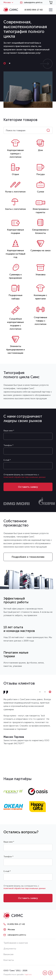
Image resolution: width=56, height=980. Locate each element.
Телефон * (8, 445)
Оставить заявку (28, 487)
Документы (10, 949)
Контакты (9, 960)
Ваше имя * (9, 431)
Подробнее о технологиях (28, 557)
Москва (8, 3)
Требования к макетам (16, 943)
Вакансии (8, 954)
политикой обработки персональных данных (25, 477)
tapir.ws (28, 974)
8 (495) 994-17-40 (34, 10)
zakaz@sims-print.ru (33, 3)
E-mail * (7, 460)
